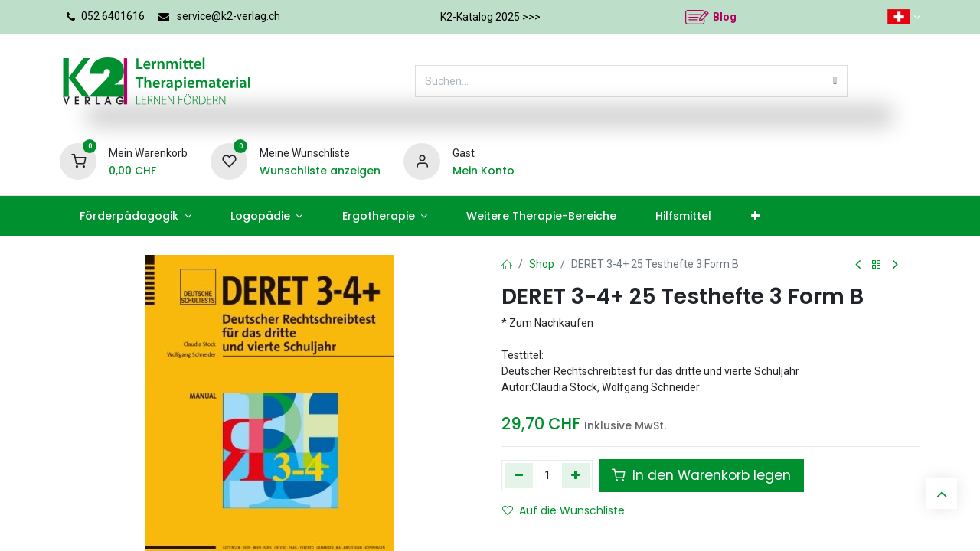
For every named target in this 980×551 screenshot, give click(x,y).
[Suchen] (835, 81)
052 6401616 (113, 16)
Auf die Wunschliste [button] (563, 510)
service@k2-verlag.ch (229, 16)
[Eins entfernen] (519, 475)
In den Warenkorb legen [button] (701, 475)
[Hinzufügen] (576, 475)
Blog (725, 17)
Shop (542, 264)
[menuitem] (135, 216)
